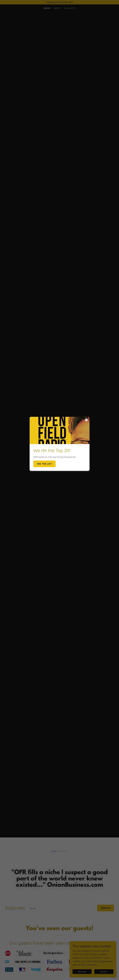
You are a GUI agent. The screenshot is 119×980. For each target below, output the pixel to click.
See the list (44, 464)
